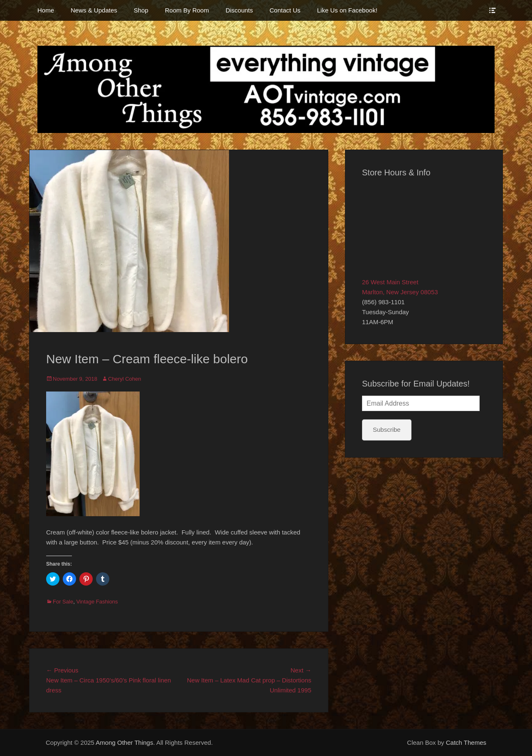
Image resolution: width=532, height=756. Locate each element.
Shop (141, 10)
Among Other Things (124, 742)
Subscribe (387, 430)
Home (46, 10)
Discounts (239, 10)
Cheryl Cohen (125, 379)
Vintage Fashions (97, 602)
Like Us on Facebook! (347, 10)
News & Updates (94, 10)
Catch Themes (466, 742)
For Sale (63, 602)
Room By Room (187, 10)
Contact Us (285, 10)
